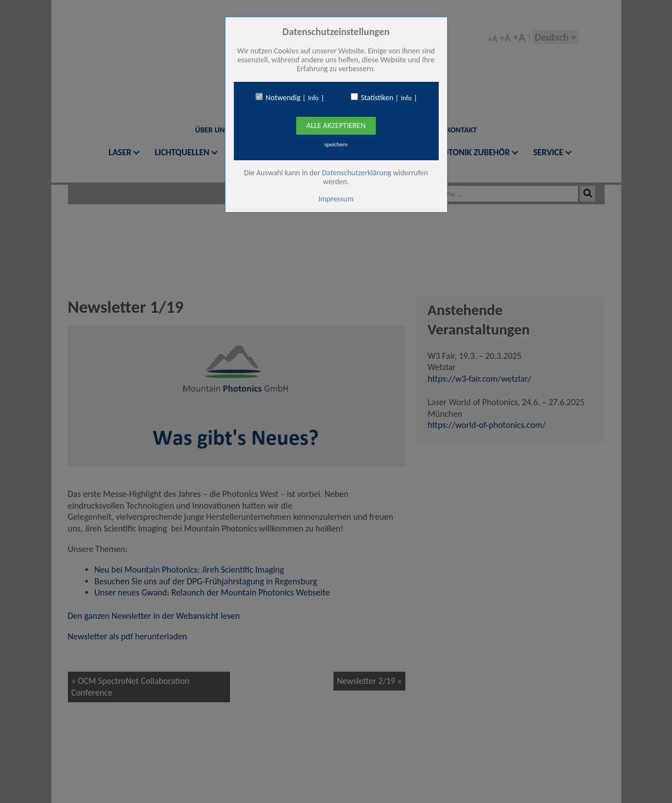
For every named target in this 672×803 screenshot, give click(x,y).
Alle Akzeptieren (336, 125)
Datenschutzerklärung (356, 173)
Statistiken (377, 98)
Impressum (336, 199)
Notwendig (283, 98)
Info (313, 98)
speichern (336, 144)
